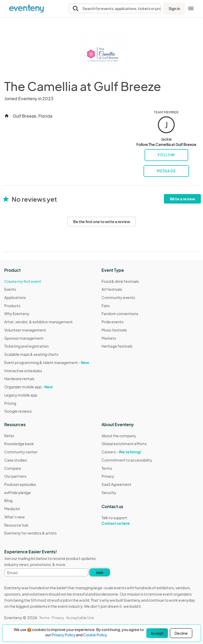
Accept (157, 633)
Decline (181, 633)
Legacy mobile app (21, 395)
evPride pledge (18, 493)
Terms (107, 468)
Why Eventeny (17, 314)
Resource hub (16, 525)
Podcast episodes (20, 484)
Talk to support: (127, 521)
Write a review (182, 199)
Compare (13, 468)
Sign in (174, 8)
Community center (21, 452)
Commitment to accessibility (127, 460)
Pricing (10, 403)
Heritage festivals (117, 346)
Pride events (112, 322)
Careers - (121, 452)
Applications (15, 297)
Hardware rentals (19, 379)
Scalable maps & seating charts (31, 354)
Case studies (16, 460)
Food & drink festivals (120, 281)
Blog (8, 500)
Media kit (12, 509)
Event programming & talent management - (47, 362)
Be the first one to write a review (102, 222)
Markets (109, 338)
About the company (119, 436)
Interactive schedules (23, 371)
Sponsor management (24, 338)
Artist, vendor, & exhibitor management (38, 322)
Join (100, 572)
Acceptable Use (80, 618)
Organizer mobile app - (28, 387)
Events (10, 289)
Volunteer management (25, 330)
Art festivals (112, 289)
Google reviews (18, 411)
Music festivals (114, 330)
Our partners (15, 476)
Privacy (108, 476)
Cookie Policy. (95, 635)
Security (109, 493)
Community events (118, 297)
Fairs (106, 306)
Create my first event (23, 281)
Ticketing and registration (26, 346)
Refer (9, 436)
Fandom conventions (120, 314)
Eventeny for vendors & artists (30, 533)
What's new (15, 517)
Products (12, 306)
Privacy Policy (63, 635)
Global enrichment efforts (124, 444)
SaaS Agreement (116, 484)
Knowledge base (19, 444)
